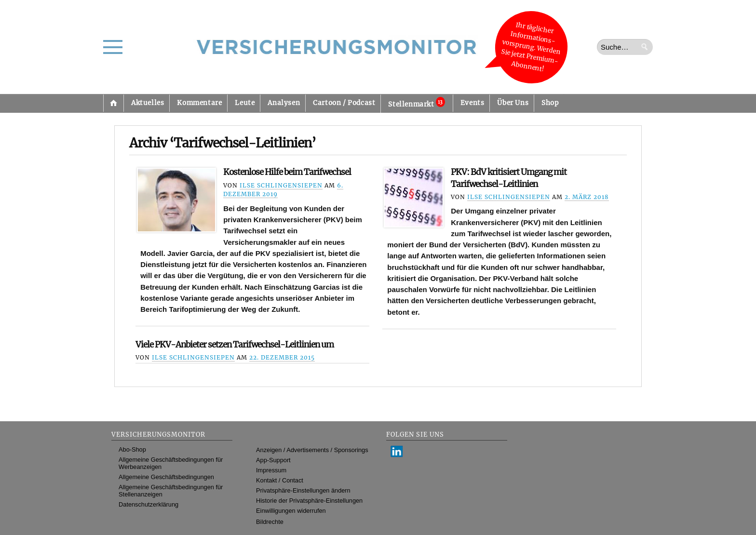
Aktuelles (148, 103)
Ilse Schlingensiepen (281, 185)
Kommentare (199, 103)
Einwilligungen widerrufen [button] (291, 511)
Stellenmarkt (416, 103)
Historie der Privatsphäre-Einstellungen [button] (309, 501)
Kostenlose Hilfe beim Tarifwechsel (287, 172)
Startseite (113, 103)
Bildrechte (270, 522)
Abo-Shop (132, 449)
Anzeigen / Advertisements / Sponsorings (312, 450)
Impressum (271, 470)
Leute (245, 103)
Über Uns (513, 103)
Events (472, 103)
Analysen (284, 103)
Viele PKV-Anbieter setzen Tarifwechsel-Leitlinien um (235, 345)
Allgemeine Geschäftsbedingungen (166, 477)
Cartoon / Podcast (344, 103)
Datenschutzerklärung (148, 504)
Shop (550, 103)
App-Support (273, 460)
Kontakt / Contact (280, 480)
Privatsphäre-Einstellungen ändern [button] (303, 490)
